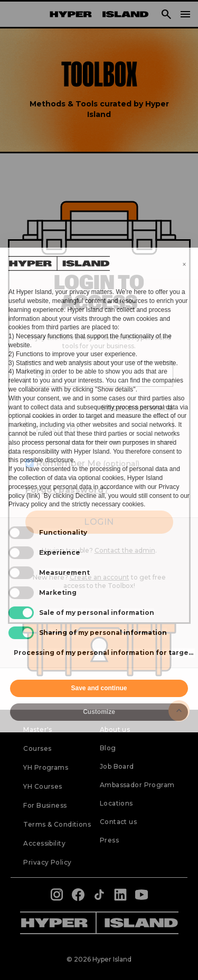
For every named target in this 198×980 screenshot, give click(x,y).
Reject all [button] (54, 688)
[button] (184, 264)
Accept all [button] (144, 688)
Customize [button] (99, 712)
